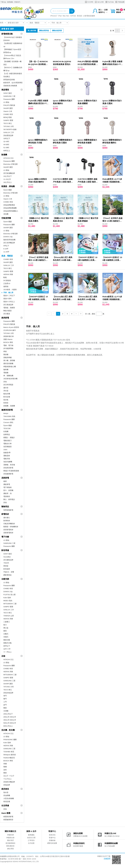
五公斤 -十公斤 (9, 776)
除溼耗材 (7, 521)
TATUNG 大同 (9, 126)
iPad (60, 16)
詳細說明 (107, 858)
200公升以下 (8, 714)
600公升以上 (8, 726)
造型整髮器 (7, 447)
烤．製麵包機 (8, 376)
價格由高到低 (44, 31)
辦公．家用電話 (9, 499)
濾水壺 (6, 388)
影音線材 (7, 569)
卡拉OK (6, 563)
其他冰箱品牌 (8, 693)
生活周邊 (5, 806)
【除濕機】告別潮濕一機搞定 (12, 63)
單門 (5, 696)
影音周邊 (5, 550)
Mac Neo (66, 16)
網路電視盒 (7, 575)
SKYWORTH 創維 (10, 129)
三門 (5, 702)
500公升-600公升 (10, 723)
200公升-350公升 (10, 717)
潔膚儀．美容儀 (9, 465)
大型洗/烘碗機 (9, 798)
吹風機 (6, 431)
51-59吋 (6, 148)
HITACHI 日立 (9, 158)
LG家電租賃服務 (89, 16)
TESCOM (7, 428)
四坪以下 (7, 646)
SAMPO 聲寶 (8, 120)
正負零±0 (7, 283)
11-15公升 (7, 179)
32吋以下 (7, 138)
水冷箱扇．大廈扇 (10, 290)
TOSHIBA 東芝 (9, 752)
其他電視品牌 (8, 135)
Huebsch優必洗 (9, 758)
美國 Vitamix (8, 339)
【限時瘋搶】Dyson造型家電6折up (12, 51)
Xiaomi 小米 (8, 111)
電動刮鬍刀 (7, 441)
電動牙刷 (7, 459)
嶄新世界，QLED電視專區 (13, 83)
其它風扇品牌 (8, 305)
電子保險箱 (7, 487)
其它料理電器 (8, 385)
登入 (100, 10)
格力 (5, 625)
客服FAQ (52, 838)
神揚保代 (17, 2)
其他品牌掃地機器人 (11, 211)
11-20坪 (6, 252)
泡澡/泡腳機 (8, 462)
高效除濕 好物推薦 (10, 86)
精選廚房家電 (8, 817)
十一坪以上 (7, 652)
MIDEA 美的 (8, 601)
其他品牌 (7, 785)
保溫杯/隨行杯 (9, 336)
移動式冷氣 (7, 643)
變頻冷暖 (7, 640)
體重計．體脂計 (9, 438)
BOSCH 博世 (8, 342)
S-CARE (89, 2)
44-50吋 (6, 145)
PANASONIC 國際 (10, 740)
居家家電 (5, 478)
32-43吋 (6, 142)
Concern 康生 (8, 422)
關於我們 (10, 840)
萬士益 (6, 628)
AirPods (73, 16)
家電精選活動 (7, 34)
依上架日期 (32, 31)
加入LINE (99, 2)
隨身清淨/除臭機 (9, 240)
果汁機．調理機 (9, 361)
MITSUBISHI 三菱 (10, 604)
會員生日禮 (31, 838)
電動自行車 (7, 444)
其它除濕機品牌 (9, 173)
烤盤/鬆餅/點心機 (10, 367)
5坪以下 (6, 246)
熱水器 (6, 792)
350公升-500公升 (10, 720)
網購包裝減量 (52, 843)
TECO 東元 (8, 123)
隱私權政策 (10, 846)
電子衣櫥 (5, 537)
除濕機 (4, 155)
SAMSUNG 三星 (9, 96)
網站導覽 (10, 849)
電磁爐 (6, 373)
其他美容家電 (8, 468)
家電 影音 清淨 (13, 23)
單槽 (5, 764)
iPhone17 (54, 16)
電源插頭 (7, 496)
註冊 (106, 10)
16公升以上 (8, 182)
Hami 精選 (6, 813)
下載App (3, 2)
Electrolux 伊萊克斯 (11, 164)
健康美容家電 (7, 410)
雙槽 (5, 767)
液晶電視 (5, 90)
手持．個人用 (56, 23)
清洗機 (6, 214)
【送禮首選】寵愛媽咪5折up (13, 45)
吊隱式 (6, 637)
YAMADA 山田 (9, 616)
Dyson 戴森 (8, 190)
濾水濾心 (7, 518)
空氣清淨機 (6, 218)
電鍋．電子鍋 (8, 345)
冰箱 (3, 656)
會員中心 (103, 12)
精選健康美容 (8, 820)
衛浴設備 (7, 801)
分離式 (6, 634)
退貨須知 (52, 835)
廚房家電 (5, 318)
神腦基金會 (10, 838)
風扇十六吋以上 (9, 302)
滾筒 (5, 770)
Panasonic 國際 (9, 99)
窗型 (5, 631)
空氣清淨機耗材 (9, 524)
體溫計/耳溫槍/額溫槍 (11, 471)
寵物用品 (5, 506)
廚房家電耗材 (8, 530)
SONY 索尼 (8, 93)
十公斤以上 (7, 779)
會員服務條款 (10, 843)
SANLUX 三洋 (9, 132)
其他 (5, 382)
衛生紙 (79, 16)
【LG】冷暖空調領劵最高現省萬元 (13, 75)
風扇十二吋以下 (9, 296)
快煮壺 (6, 403)
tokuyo (6, 413)
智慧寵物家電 (8, 510)
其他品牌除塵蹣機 (10, 208)
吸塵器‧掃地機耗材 (11, 527)
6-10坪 (6, 249)
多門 (5, 705)
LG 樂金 (6, 102)
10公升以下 (8, 176)
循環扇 (6, 287)
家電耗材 (5, 514)
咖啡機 (6, 370)
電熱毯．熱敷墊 (9, 308)
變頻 (5, 708)
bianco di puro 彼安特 (11, 327)
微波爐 (6, 354)
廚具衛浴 (5, 789)
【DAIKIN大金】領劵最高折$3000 (13, 39)
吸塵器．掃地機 (8, 186)
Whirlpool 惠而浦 (10, 755)
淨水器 (6, 391)
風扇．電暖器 (35, 23)
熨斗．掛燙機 (8, 490)
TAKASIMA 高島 (9, 416)
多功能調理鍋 (8, 348)
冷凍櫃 (6, 711)
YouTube (110, 2)
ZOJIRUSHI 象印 (10, 330)
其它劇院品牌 (8, 560)
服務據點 (10, 2)
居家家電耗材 (8, 533)
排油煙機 (7, 795)
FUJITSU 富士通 (9, 595)
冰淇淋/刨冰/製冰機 (10, 379)
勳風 (5, 277)
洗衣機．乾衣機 (8, 730)
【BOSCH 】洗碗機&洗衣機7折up (13, 69)
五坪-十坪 (7, 649)
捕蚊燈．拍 (7, 493)
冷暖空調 (5, 579)
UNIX (5, 450)
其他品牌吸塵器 (9, 205)
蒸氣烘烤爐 (7, 357)
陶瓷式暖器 (7, 311)
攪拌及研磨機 (8, 364)
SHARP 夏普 (8, 108)
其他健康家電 (8, 474)
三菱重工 (7, 622)
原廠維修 (52, 840)
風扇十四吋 (7, 299)
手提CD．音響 (9, 572)
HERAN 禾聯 (8, 274)
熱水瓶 (6, 400)
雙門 (5, 699)
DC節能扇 (7, 280)
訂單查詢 (31, 840)
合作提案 (31, 843)
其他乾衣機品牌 (9, 782)
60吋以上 (7, 151)
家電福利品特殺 (9, 80)
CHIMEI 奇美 (8, 114)
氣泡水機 (7, 394)
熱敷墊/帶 (7, 453)
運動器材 (7, 456)
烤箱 (5, 351)
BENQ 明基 (8, 117)
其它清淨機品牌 (9, 243)
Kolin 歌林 (7, 598)
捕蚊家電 (7, 484)
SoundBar (7, 557)
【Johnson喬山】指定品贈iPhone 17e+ (12, 57)
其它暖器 (7, 314)
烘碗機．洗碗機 (9, 406)
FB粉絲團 (120, 2)
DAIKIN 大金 (8, 237)
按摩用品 (7, 435)
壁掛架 (6, 566)
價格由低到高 (57, 31)
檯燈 (5, 481)
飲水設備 (7, 397)
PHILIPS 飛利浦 (9, 105)
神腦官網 (10, 835)
